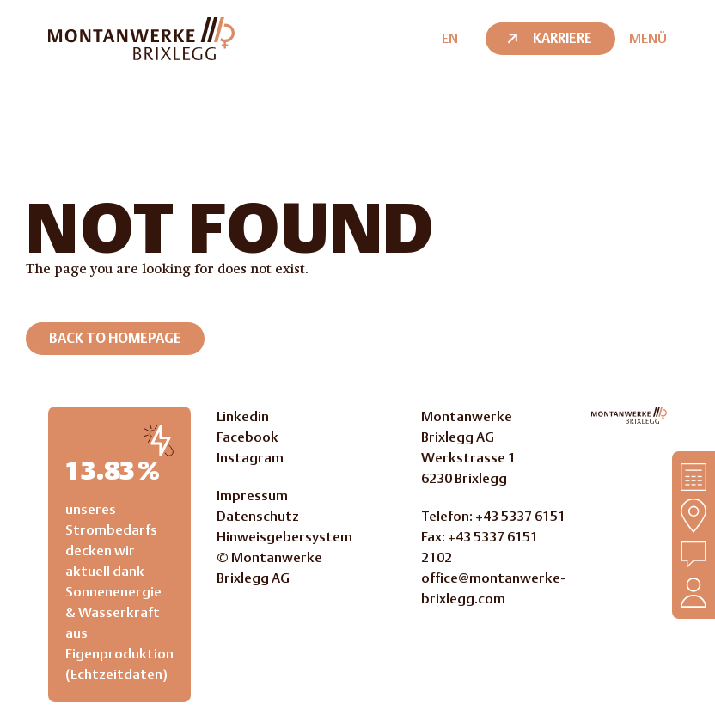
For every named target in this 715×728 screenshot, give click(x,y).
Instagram (250, 458)
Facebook (247, 437)
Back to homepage (115, 338)
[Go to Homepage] (629, 415)
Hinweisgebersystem (284, 537)
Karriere (548, 38)
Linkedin (243, 416)
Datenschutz (258, 516)
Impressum (252, 496)
